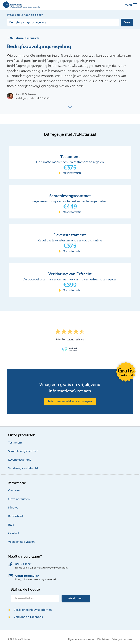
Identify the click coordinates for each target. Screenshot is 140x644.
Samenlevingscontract (23, 451)
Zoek (127, 22)
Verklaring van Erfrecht (23, 468)
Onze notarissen (19, 499)
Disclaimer (103, 639)
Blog (11, 525)
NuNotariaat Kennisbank (23, 38)
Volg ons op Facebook (26, 617)
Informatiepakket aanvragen (70, 401)
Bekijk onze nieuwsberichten (30, 610)
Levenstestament (19, 460)
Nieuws (13, 508)
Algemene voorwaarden (81, 639)
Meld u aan (76, 598)
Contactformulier (27, 576)
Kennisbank (16, 516)
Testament (15, 443)
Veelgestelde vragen (21, 542)
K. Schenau (29, 94)
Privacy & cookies (122, 639)
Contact (14, 533)
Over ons (14, 490)
